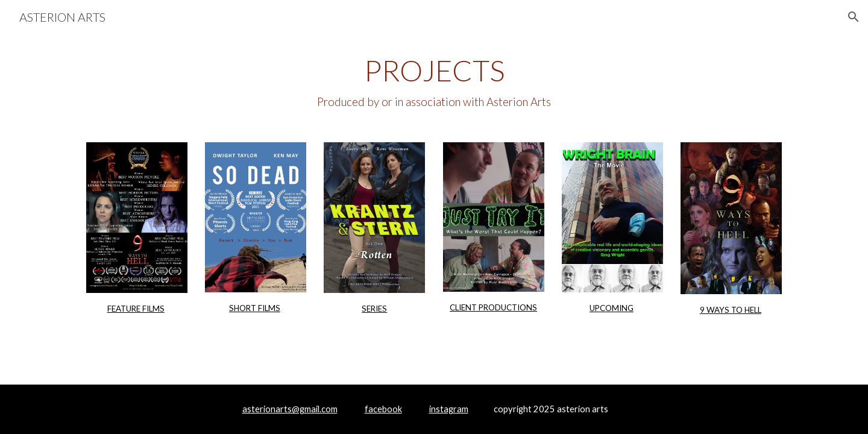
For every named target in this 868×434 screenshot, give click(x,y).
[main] (434, 81)
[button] (854, 17)
